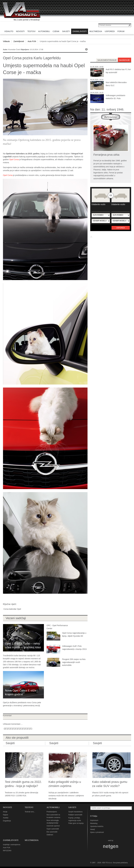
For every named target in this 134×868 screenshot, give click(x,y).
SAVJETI (72, 807)
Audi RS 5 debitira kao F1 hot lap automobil (118, 71)
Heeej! (93, 829)
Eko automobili (52, 832)
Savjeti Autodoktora (75, 812)
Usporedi (121, 228)
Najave (6, 815)
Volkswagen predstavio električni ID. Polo (116, 97)
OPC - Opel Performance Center (57, 627)
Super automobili (53, 829)
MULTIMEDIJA (32, 840)
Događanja (7, 821)
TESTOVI (29, 807)
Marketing (94, 823)
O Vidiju (94, 816)
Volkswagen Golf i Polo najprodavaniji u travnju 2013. (75, 648)
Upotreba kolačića (97, 826)
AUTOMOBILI (53, 807)
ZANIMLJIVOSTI (11, 840)
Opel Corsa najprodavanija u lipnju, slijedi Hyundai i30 (74, 634)
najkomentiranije (107, 60)
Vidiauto (6, 41)
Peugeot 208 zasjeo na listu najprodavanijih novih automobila (74, 662)
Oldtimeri (50, 835)
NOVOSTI (7, 807)
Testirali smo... (30, 812)
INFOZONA (7, 851)
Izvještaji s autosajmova (12, 845)
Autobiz (6, 818)
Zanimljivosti (19, 41)
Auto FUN (32, 41)
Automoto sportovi (53, 826)
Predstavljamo (52, 812)
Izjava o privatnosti (97, 832)
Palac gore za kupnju (76, 823)
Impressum (94, 820)
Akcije (5, 812)
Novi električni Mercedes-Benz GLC (116, 84)
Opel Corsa (14, 159)
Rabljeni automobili (75, 815)
